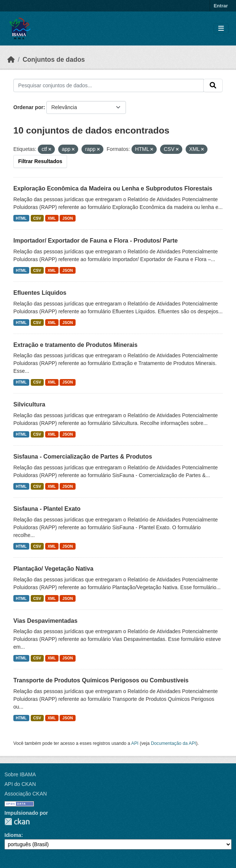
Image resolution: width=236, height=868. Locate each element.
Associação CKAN (26, 794)
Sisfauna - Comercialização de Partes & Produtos (83, 457)
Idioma (13, 835)
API (135, 743)
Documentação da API (173, 743)
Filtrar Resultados (40, 161)
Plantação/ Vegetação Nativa (53, 569)
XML (52, 218)
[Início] (11, 60)
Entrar (221, 6)
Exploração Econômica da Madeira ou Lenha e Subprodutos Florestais (113, 188)
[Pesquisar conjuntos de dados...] (109, 85)
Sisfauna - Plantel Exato (47, 509)
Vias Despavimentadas (45, 621)
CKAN (17, 822)
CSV (37, 218)
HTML (21, 218)
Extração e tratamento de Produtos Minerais (75, 345)
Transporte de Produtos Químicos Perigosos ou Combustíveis (101, 680)
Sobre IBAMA (20, 774)
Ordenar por (28, 107)
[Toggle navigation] (221, 29)
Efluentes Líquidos (40, 293)
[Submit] (213, 85)
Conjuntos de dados (54, 60)
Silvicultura (29, 404)
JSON (68, 218)
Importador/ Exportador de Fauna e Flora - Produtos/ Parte (96, 241)
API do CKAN (20, 784)
